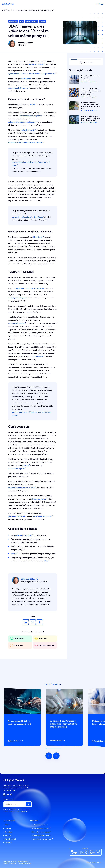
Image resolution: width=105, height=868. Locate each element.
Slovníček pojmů (10, 839)
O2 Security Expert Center (42, 835)
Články (8, 10)
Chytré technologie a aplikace (30, 116)
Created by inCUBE (94, 862)
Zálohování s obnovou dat (41, 832)
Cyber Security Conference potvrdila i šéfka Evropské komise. (32, 74)
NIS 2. (46, 561)
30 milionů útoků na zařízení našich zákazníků (26, 143)
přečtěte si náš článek (17, 516)
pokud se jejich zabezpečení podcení (22, 122)
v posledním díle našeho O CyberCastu (27, 217)
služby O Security (28, 130)
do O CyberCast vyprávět (18, 298)
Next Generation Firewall (41, 828)
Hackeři (14, 554)
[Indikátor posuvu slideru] (52, 748)
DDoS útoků (26, 79)
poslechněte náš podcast (42, 516)
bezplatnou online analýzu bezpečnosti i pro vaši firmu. (31, 164)
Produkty (8, 835)
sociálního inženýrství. (17, 469)
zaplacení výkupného (16, 323)
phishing (25, 465)
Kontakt (8, 843)
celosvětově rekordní (36, 64)
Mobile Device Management (42, 839)
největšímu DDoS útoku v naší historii (30, 288)
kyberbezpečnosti (39, 499)
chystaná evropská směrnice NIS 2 (21, 488)
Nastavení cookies (25, 863)
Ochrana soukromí (10, 863)
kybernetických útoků (24, 535)
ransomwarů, (38, 356)
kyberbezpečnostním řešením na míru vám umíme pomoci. (31, 414)
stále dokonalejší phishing (18, 88)
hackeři (32, 105)
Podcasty (8, 828)
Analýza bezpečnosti (40, 825)
